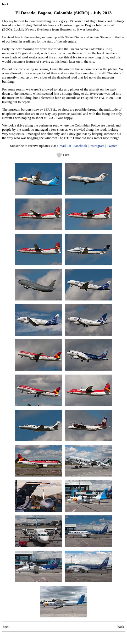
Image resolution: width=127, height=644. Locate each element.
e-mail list (64, 146)
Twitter (112, 146)
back (5, 4)
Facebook (80, 146)
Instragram (97, 146)
